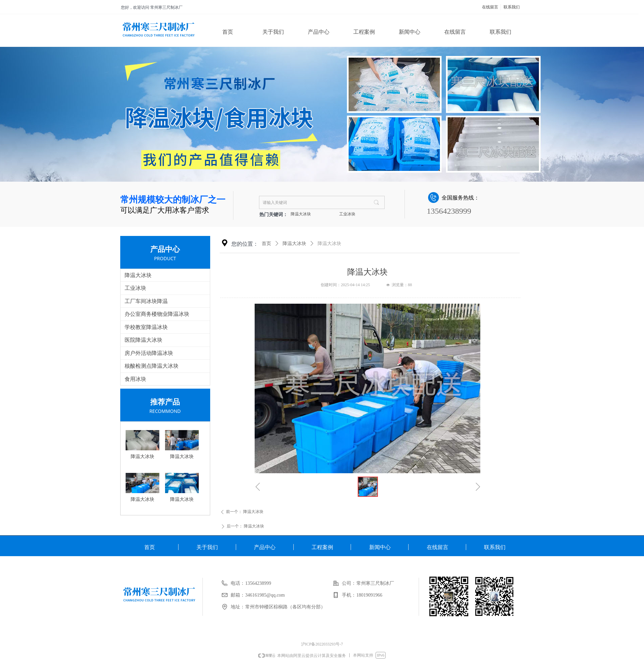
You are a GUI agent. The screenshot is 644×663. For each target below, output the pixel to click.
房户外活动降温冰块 (149, 353)
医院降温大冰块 (143, 340)
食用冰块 (135, 379)
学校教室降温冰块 (146, 327)
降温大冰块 (301, 214)
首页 (266, 244)
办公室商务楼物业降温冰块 (157, 314)
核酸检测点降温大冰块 (152, 366)
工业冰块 (347, 214)
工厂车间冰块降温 (146, 301)
